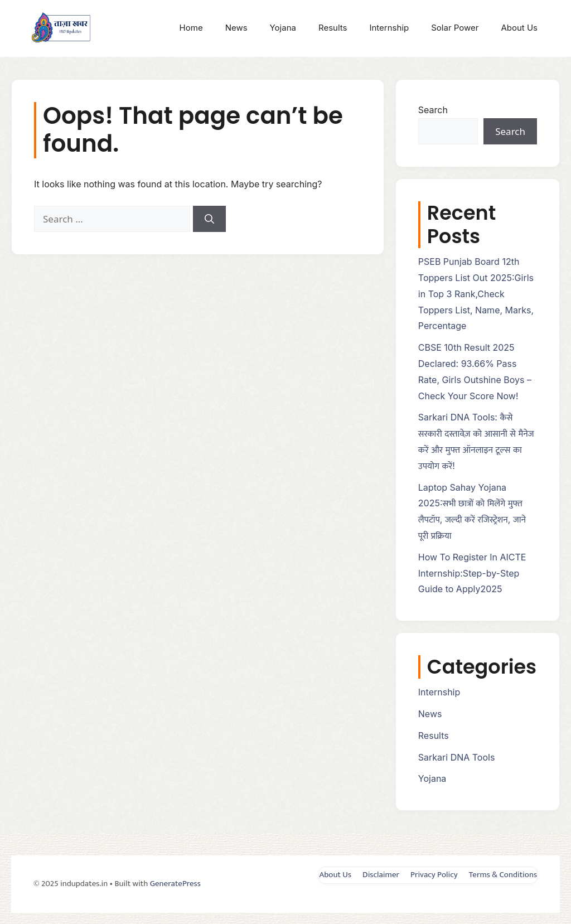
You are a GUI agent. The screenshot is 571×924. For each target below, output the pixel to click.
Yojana (283, 28)
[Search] (209, 219)
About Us (519, 28)
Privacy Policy (434, 875)
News (236, 28)
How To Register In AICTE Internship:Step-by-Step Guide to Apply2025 (472, 573)
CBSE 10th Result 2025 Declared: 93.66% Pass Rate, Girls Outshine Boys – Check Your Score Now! (475, 371)
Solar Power (455, 28)
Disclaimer (381, 875)
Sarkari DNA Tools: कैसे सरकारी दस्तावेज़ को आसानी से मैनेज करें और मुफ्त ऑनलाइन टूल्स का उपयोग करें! (476, 441)
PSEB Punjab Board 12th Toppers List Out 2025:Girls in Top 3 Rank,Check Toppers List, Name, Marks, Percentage (476, 294)
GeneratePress (175, 884)
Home (191, 28)
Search (433, 110)
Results (333, 28)
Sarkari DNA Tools (457, 757)
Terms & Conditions (503, 875)
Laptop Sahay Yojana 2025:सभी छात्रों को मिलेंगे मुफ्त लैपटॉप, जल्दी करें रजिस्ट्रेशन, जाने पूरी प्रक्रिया (472, 511)
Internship (389, 28)
